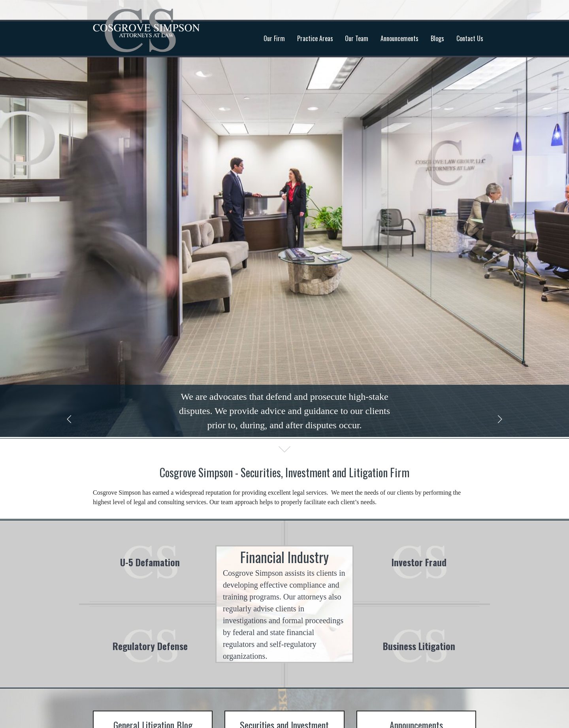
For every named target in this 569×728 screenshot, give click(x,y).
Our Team (357, 38)
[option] (284, 218)
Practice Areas (315, 38)
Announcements (399, 38)
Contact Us (470, 38)
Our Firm (274, 38)
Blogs (437, 38)
